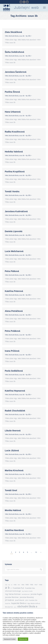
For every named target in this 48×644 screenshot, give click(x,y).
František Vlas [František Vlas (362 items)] (30, 588)
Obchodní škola (13, 36)
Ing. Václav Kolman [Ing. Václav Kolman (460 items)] (13, 594)
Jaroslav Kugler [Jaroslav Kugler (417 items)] (36, 594)
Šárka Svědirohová (14, 52)
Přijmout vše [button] (23, 639)
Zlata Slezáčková (13, 32)
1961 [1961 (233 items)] (19, 585)
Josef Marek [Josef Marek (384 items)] (20, 600)
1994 (6, 36)
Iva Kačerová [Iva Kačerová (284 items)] (26, 594)
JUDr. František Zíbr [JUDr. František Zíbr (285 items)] (31, 600)
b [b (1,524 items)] (9, 588)
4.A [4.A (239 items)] (9, 585)
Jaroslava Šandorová (16, 72)
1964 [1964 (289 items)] (23, 585)
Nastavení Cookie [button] (10, 639)
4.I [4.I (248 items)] (12, 585)
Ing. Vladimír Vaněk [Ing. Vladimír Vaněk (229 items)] (27, 591)
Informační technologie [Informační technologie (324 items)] (13, 591)
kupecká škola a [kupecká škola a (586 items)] (19, 603)
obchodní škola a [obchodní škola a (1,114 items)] (27, 606)
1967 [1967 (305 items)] (36, 585)
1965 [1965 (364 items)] (27, 585)
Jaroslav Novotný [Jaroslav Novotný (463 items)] (27, 597)
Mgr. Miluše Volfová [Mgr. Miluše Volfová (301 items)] (34, 603)
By (28, 36)
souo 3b (22, 36)
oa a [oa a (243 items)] (15, 607)
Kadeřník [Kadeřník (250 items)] (8, 603)
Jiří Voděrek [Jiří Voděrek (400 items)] (10, 600)
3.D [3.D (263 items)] (6, 585)
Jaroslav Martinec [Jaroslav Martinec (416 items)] (12, 597)
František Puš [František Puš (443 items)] (18, 588)
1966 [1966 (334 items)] (31, 585)
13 (36, 552)
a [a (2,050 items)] (6, 588)
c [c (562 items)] (11, 588)
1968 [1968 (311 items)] (40, 585)
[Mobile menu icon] (44, 8)
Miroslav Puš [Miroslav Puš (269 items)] (9, 607)
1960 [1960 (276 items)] (15, 585)
